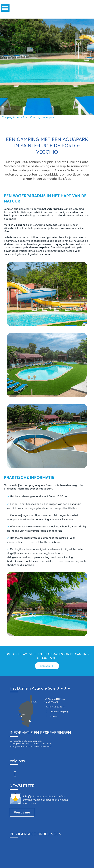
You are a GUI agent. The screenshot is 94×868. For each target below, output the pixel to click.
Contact (51, 716)
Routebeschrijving (56, 712)
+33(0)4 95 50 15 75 (55, 707)
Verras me (22, 812)
